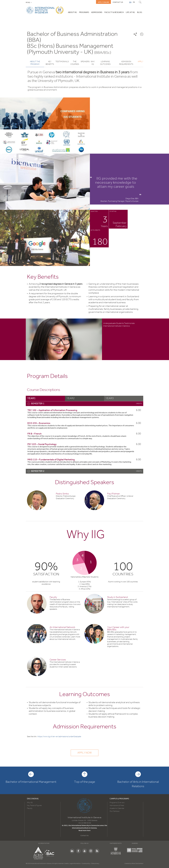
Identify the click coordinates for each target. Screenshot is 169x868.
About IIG (72, 12)
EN (130, 2)
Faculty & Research (114, 12)
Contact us (118, 2)
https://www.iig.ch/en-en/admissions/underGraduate (59, 737)
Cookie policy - (87, 864)
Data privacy (95, 864)
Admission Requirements (126, 63)
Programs (84, 12)
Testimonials (62, 62)
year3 (110, 398)
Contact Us (84, 836)
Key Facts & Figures (34, 805)
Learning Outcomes (105, 63)
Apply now (85, 753)
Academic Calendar (117, 808)
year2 (71, 398)
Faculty (30, 808)
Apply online (103, 2)
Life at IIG (130, 12)
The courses (75, 63)
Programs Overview (117, 803)
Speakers (85, 62)
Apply (140, 62)
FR (134, 2)
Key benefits (50, 63)
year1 (31, 398)
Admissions (97, 12)
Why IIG (93, 63)
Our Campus (115, 811)
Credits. (67, 864)
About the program (35, 63)
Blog (140, 12)
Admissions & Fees (117, 805)
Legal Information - (76, 864)
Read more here (85, 831)
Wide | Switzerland (137, 864)
